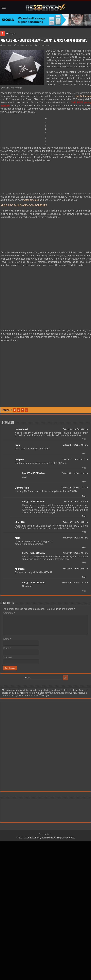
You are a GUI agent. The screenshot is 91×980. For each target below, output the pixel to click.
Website (7, 658)
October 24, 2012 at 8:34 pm (75, 445)
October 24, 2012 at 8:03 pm (75, 429)
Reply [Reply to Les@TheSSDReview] (84, 482)
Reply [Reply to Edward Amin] (84, 496)
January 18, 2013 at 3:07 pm (75, 538)
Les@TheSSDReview (34, 473)
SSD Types (11, 34)
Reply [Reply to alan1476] (84, 532)
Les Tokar (7, 45)
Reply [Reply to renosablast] (84, 439)
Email (7, 648)
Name (7, 639)
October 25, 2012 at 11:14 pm (75, 473)
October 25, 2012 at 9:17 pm (75, 459)
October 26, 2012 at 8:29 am (75, 501)
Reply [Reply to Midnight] (84, 577)
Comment (9, 613)
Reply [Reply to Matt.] (84, 548)
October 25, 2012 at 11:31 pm (75, 488)
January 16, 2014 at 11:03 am (75, 582)
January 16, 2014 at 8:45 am (75, 569)
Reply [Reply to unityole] (84, 468)
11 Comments (44, 45)
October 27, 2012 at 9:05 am (75, 522)
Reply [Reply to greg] (84, 453)
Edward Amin (22, 488)
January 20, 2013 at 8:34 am (75, 553)
